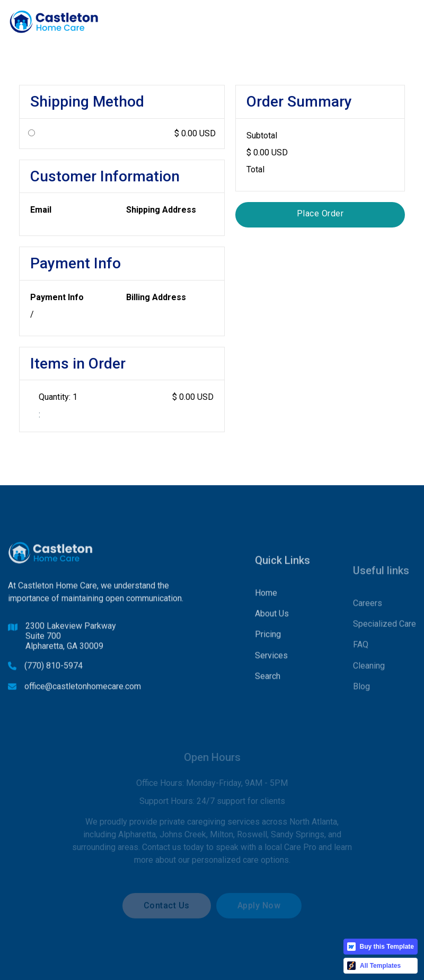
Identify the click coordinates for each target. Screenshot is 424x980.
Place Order (320, 213)
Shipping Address (161, 210)
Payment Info (57, 297)
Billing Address (156, 297)
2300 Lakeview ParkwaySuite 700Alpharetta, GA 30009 (71, 644)
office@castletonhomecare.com (83, 694)
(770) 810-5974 (54, 674)
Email (41, 210)
